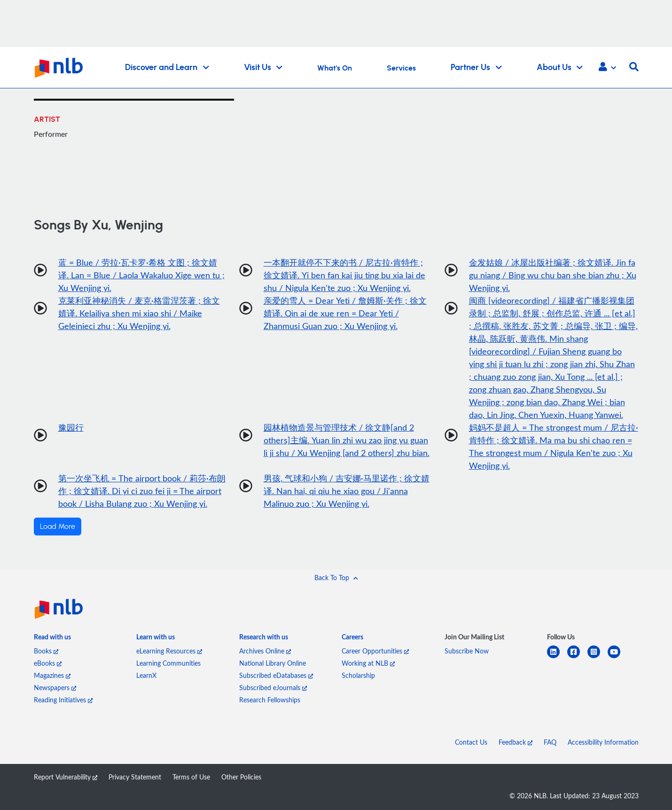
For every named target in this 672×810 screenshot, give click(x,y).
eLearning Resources (169, 651)
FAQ (550, 742)
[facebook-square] (577, 657)
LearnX (146, 675)
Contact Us (471, 742)
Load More (58, 527)
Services (401, 68)
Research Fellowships (270, 700)
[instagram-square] (598, 657)
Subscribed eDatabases (276, 675)
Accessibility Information (603, 742)
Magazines (52, 675)
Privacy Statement (135, 777)
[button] (607, 68)
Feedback (516, 742)
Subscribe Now (467, 651)
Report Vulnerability (66, 777)
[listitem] (52, 639)
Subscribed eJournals (273, 688)
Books (46, 651)
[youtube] (618, 657)
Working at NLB (368, 663)
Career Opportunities (375, 651)
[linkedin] (557, 657)
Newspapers (55, 688)
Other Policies (241, 777)
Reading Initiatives (63, 700)
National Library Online (273, 663)
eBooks (48, 663)
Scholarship (358, 675)
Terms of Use (191, 777)
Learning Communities (168, 663)
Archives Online (265, 651)
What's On (335, 68)
